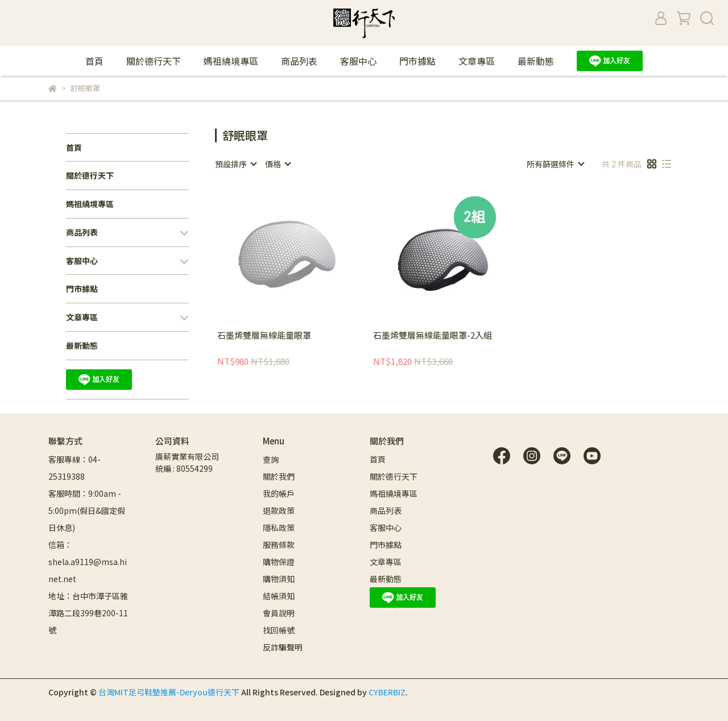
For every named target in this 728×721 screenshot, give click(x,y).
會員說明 (279, 613)
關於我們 (279, 476)
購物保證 (279, 562)
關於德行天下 (154, 61)
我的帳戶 (279, 493)
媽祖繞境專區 (231, 61)
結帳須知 (279, 596)
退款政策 (279, 510)
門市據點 (417, 61)
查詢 (271, 459)
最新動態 (536, 61)
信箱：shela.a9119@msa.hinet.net (88, 562)
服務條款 (279, 545)
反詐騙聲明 (283, 647)
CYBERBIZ (387, 692)
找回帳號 (279, 630)
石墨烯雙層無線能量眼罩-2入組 (433, 335)
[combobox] (235, 164)
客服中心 (358, 61)
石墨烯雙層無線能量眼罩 (264, 335)
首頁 (94, 61)
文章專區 (477, 61)
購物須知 (280, 579)
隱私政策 (279, 528)
